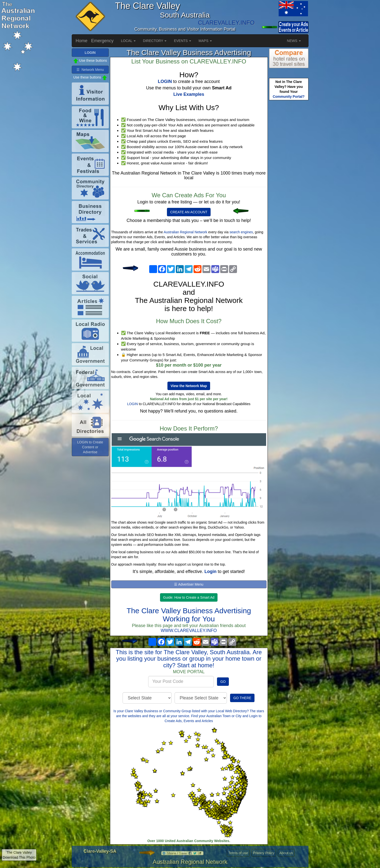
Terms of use (238, 853)
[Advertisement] (289, 179)
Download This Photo (19, 857)
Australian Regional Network (186, 232)
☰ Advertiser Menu (189, 584)
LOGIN (133, 404)
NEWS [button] (294, 41)
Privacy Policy (264, 853)
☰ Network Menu (90, 70)
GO (223, 682)
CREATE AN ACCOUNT (189, 212)
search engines (241, 232)
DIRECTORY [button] (155, 41)
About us (286, 853)
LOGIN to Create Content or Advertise (90, 447)
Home (82, 41)
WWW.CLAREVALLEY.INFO (189, 631)
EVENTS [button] (182, 41)
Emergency (102, 41)
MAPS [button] (205, 41)
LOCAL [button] (128, 41)
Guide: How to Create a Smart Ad (189, 597)
